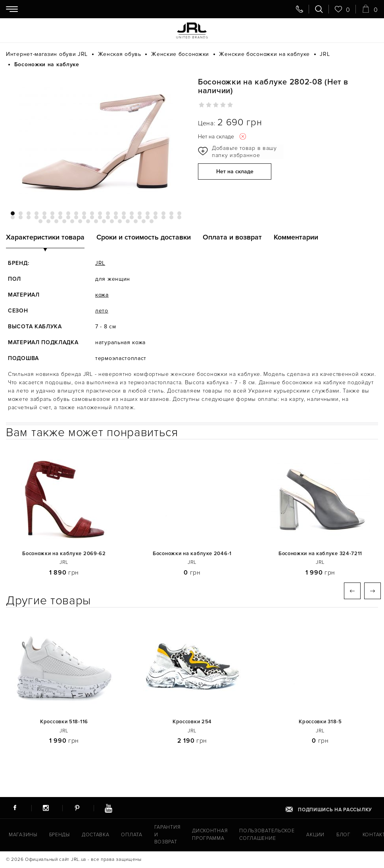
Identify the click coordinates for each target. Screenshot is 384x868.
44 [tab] (179, 217)
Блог (334, 835)
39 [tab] (140, 217)
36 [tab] (116, 217)
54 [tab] (112, 221)
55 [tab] (120, 221)
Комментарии (296, 237)
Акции (306, 835)
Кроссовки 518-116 (64, 722)
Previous (352, 591)
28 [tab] (52, 217)
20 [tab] (163, 213)
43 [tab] (171, 217)
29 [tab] (60, 217)
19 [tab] (156, 213)
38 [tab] (132, 217)
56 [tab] (128, 221)
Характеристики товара (45, 237)
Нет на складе (235, 173)
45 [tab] (40, 221)
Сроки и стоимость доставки (144, 237)
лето (102, 311)
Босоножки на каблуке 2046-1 (192, 554)
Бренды (58, 835)
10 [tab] (84, 213)
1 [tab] (13, 213)
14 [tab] (116, 213)
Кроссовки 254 (192, 722)
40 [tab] (148, 217)
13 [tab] (108, 213)
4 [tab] (36, 213)
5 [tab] (44, 213)
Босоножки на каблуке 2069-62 (64, 554)
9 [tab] (76, 213)
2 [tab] (21, 213)
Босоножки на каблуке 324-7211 (320, 554)
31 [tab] (76, 217)
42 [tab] (163, 217)
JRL (100, 263)
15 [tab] (124, 213)
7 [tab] (60, 213)
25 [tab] (29, 217)
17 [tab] (140, 213)
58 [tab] (144, 221)
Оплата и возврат (232, 237)
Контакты (365, 835)
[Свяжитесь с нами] (300, 9)
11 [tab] (92, 213)
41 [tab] (156, 217)
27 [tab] (44, 217)
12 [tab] (100, 213)
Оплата (129, 835)
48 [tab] (64, 221)
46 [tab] (48, 221)
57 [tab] (136, 221)
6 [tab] (52, 213)
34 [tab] (100, 217)
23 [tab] (13, 217)
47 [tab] (56, 221)
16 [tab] (132, 213)
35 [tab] (108, 217)
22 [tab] (179, 213)
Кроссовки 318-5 (320, 722)
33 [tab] (92, 217)
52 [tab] (96, 221)
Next (372, 591)
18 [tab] (148, 213)
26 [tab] (36, 217)
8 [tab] (68, 213)
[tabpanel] (96, 140)
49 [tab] (72, 221)
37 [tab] (124, 217)
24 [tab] (21, 217)
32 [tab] (84, 217)
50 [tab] (80, 221)
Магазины (22, 835)
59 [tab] (152, 221)
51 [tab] (88, 221)
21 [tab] (171, 213)
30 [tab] (68, 217)
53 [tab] (104, 221)
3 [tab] (29, 213)
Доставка (94, 835)
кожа (102, 295)
